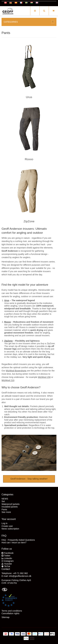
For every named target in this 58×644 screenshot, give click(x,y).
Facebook (9, 553)
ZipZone (29, 221)
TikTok (7, 566)
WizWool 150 (44, 377)
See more (6, 512)
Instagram (9, 561)
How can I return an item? (14, 543)
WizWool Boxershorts (16, 371)
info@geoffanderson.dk (20, 576)
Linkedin (8, 558)
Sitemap (5, 617)
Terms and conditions (12, 611)
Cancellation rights (10, 613)
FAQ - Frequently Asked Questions (18, 540)
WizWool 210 (8, 380)
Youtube (8, 564)
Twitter (7, 556)
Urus (29, 97)
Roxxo (29, 159)
